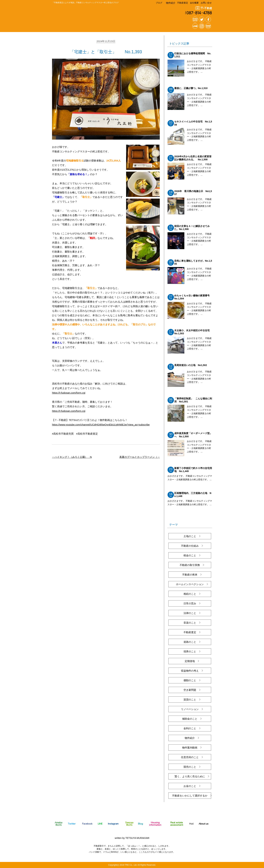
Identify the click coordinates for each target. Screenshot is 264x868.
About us (204, 824)
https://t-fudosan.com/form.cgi (69, 393)
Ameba (59, 824)
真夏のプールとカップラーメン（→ (140, 457)
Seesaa (129, 824)
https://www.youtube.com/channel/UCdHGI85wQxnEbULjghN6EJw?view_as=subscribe (101, 425)
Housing (155, 824)
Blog (141, 824)
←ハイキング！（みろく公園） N (72, 457)
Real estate (177, 824)
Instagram (113, 824)
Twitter (72, 824)
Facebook (87, 824)
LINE (100, 824)
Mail (191, 824)
